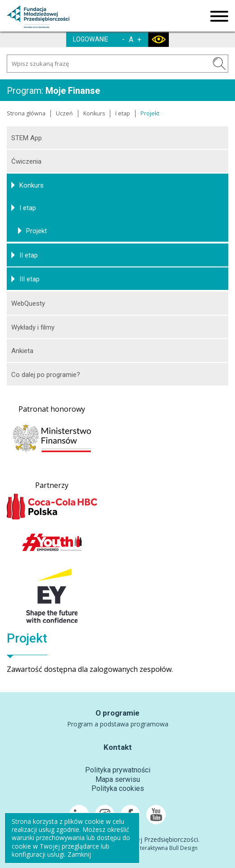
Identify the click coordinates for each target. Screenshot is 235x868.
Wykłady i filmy (33, 327)
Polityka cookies (118, 788)
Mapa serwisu (118, 779)
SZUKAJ (219, 64)
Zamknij (79, 854)
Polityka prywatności (118, 770)
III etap (29, 279)
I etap (123, 113)
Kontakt (118, 747)
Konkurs (94, 113)
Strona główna (26, 113)
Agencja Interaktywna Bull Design (156, 848)
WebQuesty (28, 303)
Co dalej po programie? (46, 375)
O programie (117, 713)
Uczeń (64, 113)
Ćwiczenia (26, 161)
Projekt (36, 231)
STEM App (27, 138)
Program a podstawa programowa (118, 724)
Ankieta (22, 351)
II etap (29, 255)
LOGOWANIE (91, 39)
